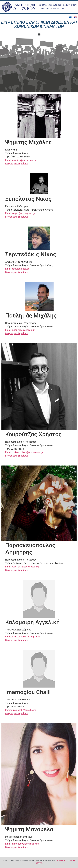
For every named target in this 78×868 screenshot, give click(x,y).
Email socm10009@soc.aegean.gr (23, 637)
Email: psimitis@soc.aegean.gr (21, 160)
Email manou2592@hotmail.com (22, 844)
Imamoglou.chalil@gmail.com (21, 710)
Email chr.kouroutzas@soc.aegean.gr (24, 452)
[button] (39, 35)
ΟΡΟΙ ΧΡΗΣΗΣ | (62, 861)
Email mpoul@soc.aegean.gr (20, 330)
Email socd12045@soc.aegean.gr (22, 567)
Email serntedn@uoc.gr (17, 269)
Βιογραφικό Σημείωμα (17, 164)
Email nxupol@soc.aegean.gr (20, 213)
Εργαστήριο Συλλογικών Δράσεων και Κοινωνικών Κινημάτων (39, 24)
